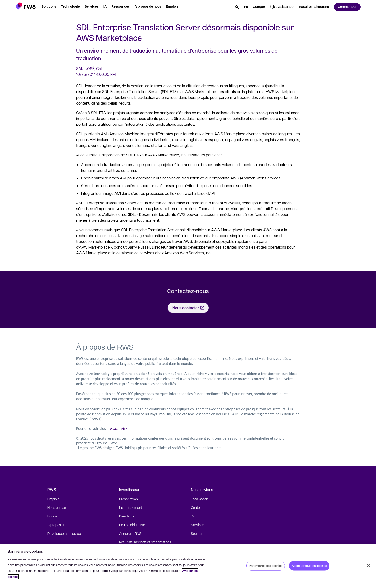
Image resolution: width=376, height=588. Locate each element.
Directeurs (127, 516)
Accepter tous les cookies (309, 565)
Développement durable (65, 533)
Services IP (199, 525)
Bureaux (54, 516)
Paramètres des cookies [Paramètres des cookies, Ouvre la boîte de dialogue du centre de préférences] (266, 565)
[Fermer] (368, 566)
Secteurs (198, 533)
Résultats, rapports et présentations (145, 542)
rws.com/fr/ (118, 429)
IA (192, 516)
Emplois (53, 499)
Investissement (131, 507)
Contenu (197, 507)
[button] (26, 6)
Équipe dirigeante (132, 525)
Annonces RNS (130, 533)
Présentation (129, 499)
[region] (188, 566)
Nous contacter (59, 507)
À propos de (56, 525)
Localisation (200, 499)
